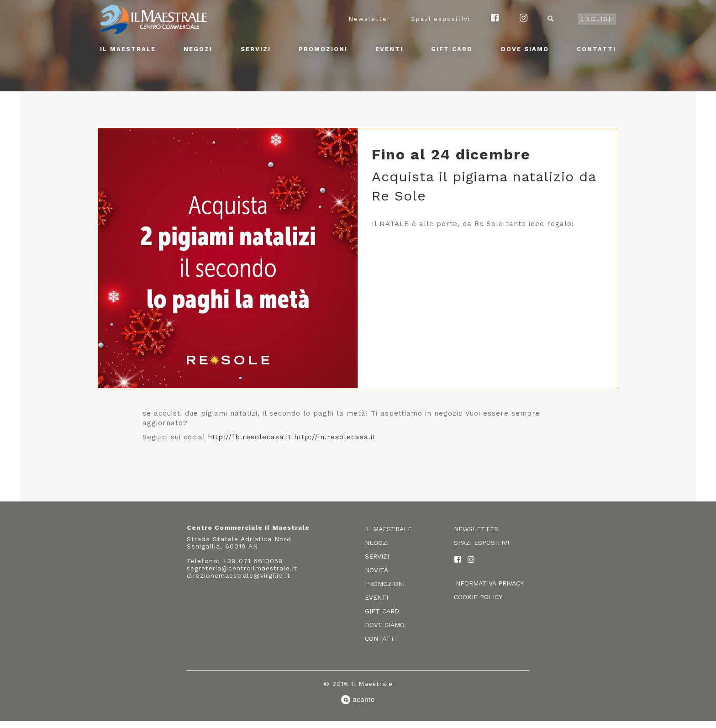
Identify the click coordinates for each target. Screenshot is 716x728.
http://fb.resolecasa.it (250, 437)
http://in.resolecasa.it (335, 437)
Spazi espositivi (441, 19)
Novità (376, 570)
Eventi (389, 49)
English (597, 19)
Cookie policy (478, 597)
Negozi (198, 49)
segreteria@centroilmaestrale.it (242, 568)
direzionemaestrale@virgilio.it (239, 575)
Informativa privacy (489, 583)
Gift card (452, 49)
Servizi (256, 49)
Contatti (596, 49)
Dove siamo (525, 49)
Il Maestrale (128, 49)
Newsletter (369, 19)
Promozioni (323, 49)
